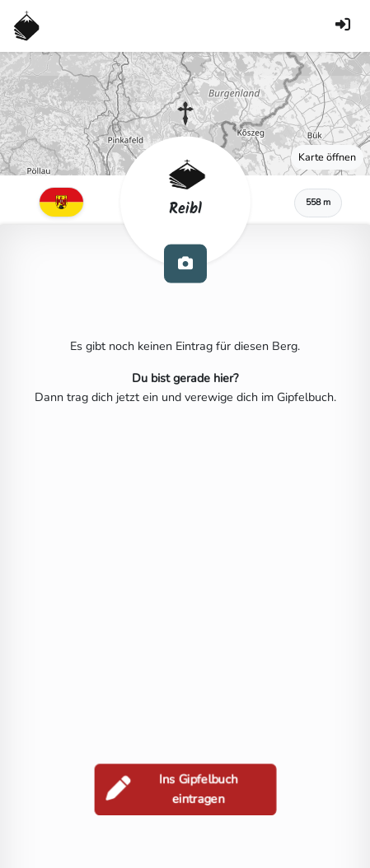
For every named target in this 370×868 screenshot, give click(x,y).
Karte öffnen (327, 157)
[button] (185, 114)
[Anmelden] (343, 26)
